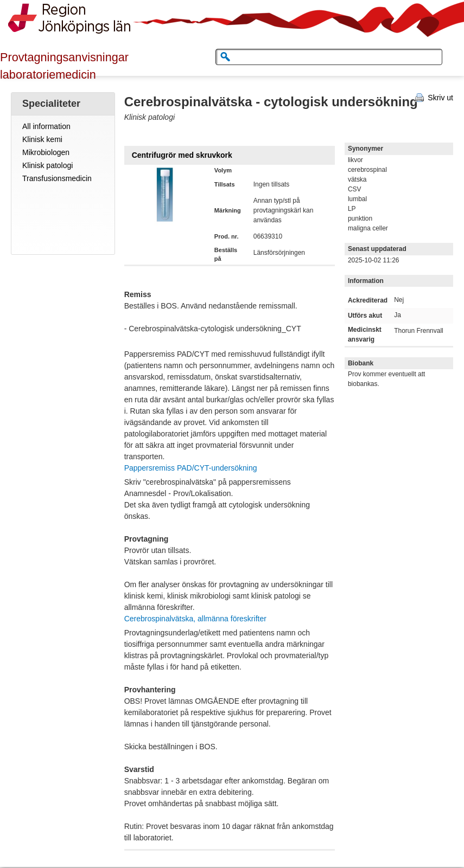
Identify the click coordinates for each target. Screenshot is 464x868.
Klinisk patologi (47, 165)
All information (46, 126)
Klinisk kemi (42, 139)
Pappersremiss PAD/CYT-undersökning (191, 468)
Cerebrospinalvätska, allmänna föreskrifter (195, 619)
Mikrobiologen (46, 152)
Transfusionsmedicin (57, 178)
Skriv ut (440, 98)
